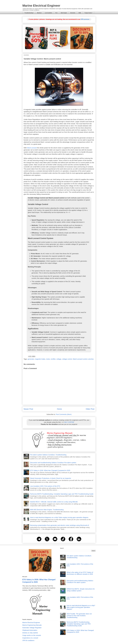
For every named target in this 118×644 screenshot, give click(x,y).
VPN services (85, 19)
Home (59, 409)
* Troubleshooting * (29, 13)
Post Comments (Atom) (64, 414)
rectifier (53, 359)
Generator (73, 13)
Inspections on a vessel (30, 638)
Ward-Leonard (32, 148)
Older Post (90, 409)
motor (48, 359)
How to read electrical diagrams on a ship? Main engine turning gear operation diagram (59, 517)
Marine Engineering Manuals (32, 625)
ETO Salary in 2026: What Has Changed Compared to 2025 (50, 470)
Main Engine (64, 13)
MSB (80, 13)
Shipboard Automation (30, 630)
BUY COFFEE (69, 422)
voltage (59, 359)
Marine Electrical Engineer (41, 6)
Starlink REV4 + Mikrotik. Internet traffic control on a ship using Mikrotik (54, 502)
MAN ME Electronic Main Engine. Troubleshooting (47, 510)
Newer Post (28, 409)
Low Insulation (48, 13)
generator (31, 359)
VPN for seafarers (28, 640)
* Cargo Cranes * (88, 13)
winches (91, 359)
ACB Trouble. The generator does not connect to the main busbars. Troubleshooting (79, 616)
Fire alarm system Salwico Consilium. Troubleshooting (48, 455)
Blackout (39, 13)
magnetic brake (40, 359)
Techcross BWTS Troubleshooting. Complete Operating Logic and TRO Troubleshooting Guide (62, 494)
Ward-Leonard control (80, 359)
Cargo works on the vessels (32, 635)
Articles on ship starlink (30, 633)
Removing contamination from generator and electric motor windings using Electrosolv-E (60, 525)
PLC (56, 13)
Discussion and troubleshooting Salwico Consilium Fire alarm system (53, 463)
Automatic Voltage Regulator (32, 628)
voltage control (67, 359)
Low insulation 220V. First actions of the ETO (45, 486)
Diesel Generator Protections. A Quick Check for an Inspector (51, 478)
